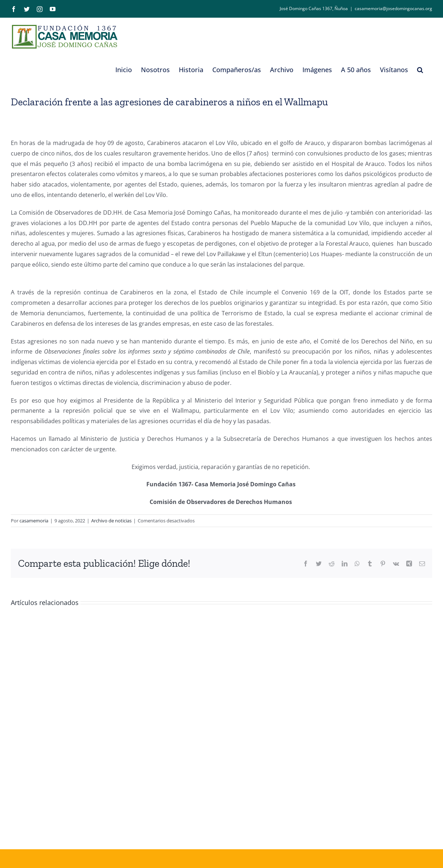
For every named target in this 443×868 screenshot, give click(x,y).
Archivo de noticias (111, 521)
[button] (420, 70)
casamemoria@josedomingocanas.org (393, 8)
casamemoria (34, 521)
